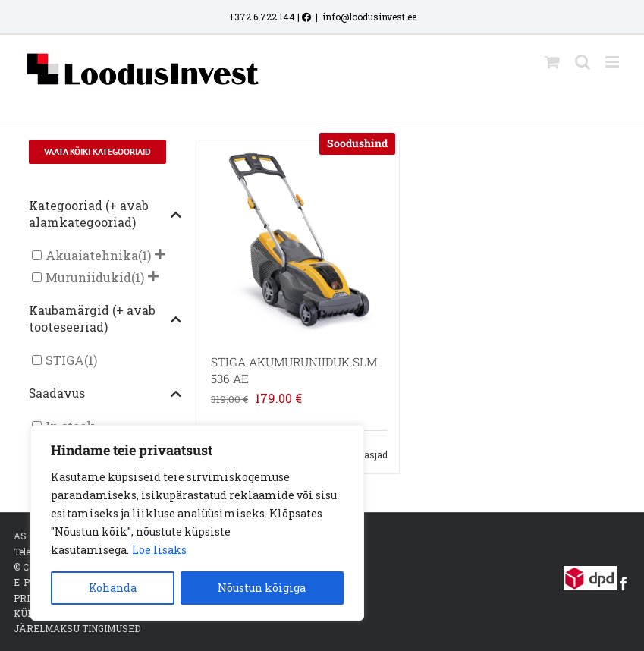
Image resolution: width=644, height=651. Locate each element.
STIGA (65, 360)
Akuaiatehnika (92, 255)
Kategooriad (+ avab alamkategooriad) (105, 214)
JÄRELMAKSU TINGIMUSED (77, 628)
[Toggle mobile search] (583, 62)
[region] (197, 523)
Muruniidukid (88, 277)
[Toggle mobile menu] (613, 62)
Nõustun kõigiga (262, 588)
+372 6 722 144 (262, 17)
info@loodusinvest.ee (369, 17)
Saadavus (105, 394)
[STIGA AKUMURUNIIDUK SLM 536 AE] (299, 240)
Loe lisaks (159, 550)
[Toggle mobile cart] (552, 62)
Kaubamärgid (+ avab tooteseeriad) (105, 319)
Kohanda (113, 588)
